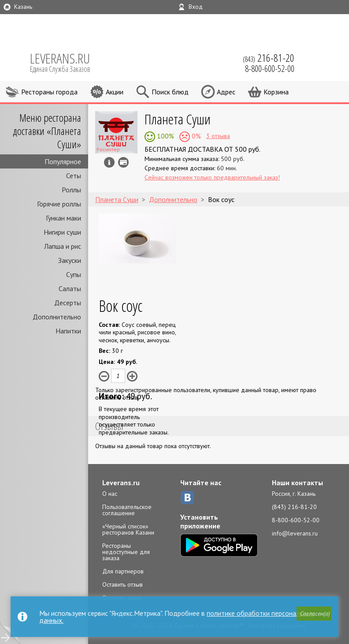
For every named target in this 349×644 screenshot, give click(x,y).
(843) (269, 58)
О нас (110, 494)
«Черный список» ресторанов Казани (128, 529)
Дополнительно (57, 317)
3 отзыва (218, 136)
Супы (74, 274)
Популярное (63, 161)
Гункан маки (63, 218)
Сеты (74, 176)
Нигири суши (62, 232)
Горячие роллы (59, 204)
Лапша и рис (63, 246)
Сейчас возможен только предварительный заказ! (212, 177)
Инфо (109, 162)
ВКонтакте (187, 498)
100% (165, 136)
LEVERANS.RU (66, 62)
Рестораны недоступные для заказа (126, 552)
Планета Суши (178, 119)
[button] (314, 614)
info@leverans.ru (295, 533)
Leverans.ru (121, 483)
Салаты (70, 288)
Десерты (68, 303)
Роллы (71, 190)
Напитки (68, 331)
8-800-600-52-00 (296, 520)
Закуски (70, 260)
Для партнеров (123, 571)
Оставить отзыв (123, 584)
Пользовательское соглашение (127, 510)
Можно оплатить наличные (123, 162)
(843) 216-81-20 (294, 507)
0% (195, 136)
